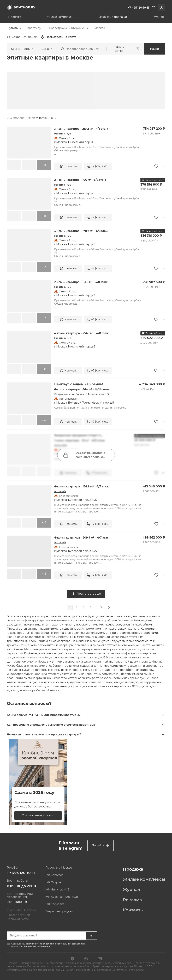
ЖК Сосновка (55, 904)
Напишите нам (18, 902)
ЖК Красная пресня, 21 (62, 897)
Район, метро (119, 49)
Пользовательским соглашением (49, 966)
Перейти (100, 846)
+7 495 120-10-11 (21, 873)
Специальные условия (38, 815)
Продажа (15, 17)
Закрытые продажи (113, 17)
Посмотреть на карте (59, 37)
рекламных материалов (37, 947)
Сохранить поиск (22, 37)
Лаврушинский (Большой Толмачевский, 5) (82, 394)
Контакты (133, 910)
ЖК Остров (53, 882)
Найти (155, 49)
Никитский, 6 (63, 134)
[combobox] (15, 28)
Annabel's (60, 491)
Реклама (132, 900)
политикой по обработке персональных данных (54, 944)
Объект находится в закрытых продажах (84, 455)
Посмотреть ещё (86, 594)
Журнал (158, 17)
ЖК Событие (54, 875)
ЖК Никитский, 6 (57, 890)
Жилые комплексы (60, 17)
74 (102, 607)
